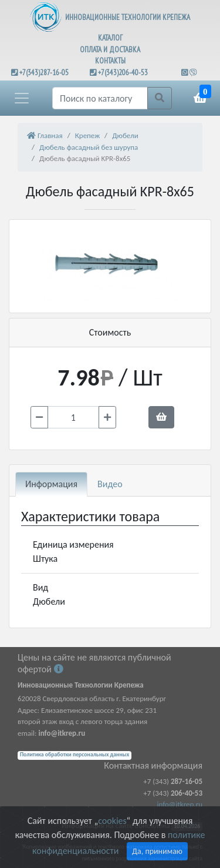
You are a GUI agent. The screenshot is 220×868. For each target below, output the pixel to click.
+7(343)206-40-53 (123, 73)
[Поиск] (100, 98)
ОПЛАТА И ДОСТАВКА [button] (110, 50)
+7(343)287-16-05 (44, 73)
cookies (112, 821)
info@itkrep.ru (180, 804)
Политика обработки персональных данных (75, 755)
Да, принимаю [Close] (157, 851)
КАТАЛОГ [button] (110, 38)
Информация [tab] (51, 484)
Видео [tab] (110, 484)
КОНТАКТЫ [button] (110, 61)
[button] (22, 98)
